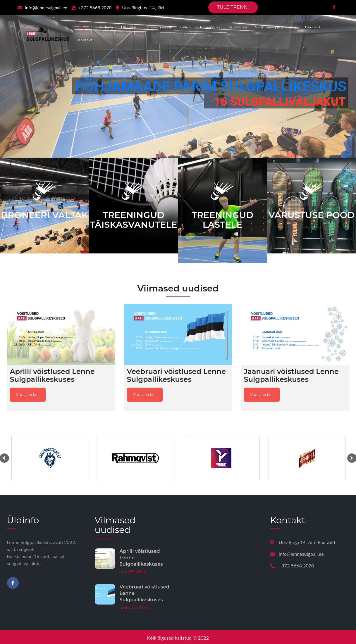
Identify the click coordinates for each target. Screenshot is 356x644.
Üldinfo (106, 27)
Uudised (313, 27)
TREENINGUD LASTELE (222, 220)
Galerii (186, 27)
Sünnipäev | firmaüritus (276, 27)
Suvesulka (238, 27)
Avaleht (85, 27)
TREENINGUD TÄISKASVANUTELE (134, 220)
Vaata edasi (28, 395)
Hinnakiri (129, 27)
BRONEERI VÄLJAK (45, 215)
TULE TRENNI (233, 7)
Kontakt (85, 40)
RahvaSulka (210, 27)
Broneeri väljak (159, 27)
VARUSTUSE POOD (312, 215)
